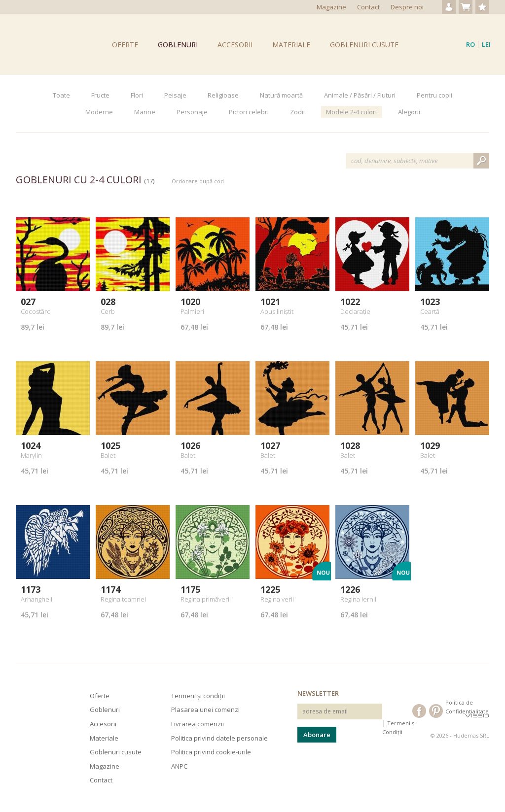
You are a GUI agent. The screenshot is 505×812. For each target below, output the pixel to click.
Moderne (99, 112)
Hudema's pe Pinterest (436, 711)
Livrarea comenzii (198, 724)
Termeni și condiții (198, 696)
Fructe (100, 95)
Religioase (223, 95)
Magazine (331, 7)
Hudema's (30, 707)
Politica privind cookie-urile (211, 752)
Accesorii (235, 45)
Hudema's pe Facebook (419, 711)
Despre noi (407, 7)
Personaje (192, 112)
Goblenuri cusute (364, 45)
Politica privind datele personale (219, 738)
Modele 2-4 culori (351, 112)
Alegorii (409, 112)
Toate (61, 95)
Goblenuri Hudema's (43, 44)
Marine (145, 112)
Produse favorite (482, 7)
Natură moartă (281, 95)
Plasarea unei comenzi (205, 710)
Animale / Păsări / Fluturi (360, 95)
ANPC (179, 766)
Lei (486, 44)
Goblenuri (178, 45)
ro (470, 44)
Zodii (297, 112)
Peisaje (175, 95)
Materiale (291, 45)
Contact (368, 7)
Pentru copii (434, 95)
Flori (137, 95)
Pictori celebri (249, 112)
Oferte (125, 45)
